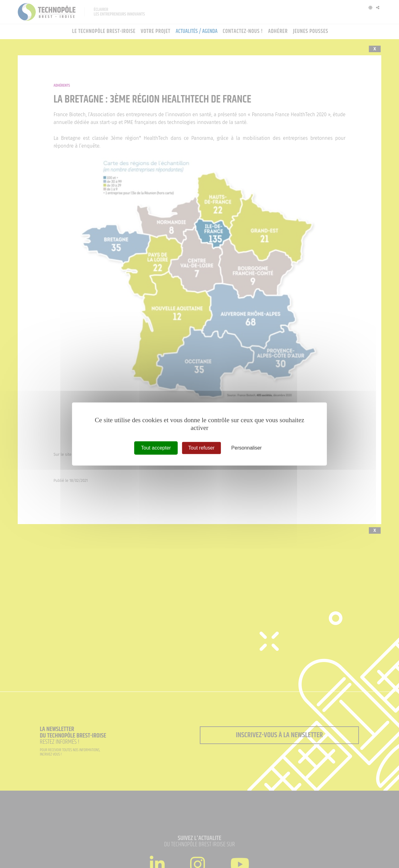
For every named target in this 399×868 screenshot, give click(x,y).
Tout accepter (156, 448)
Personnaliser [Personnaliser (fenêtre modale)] (246, 448)
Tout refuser (201, 448)
